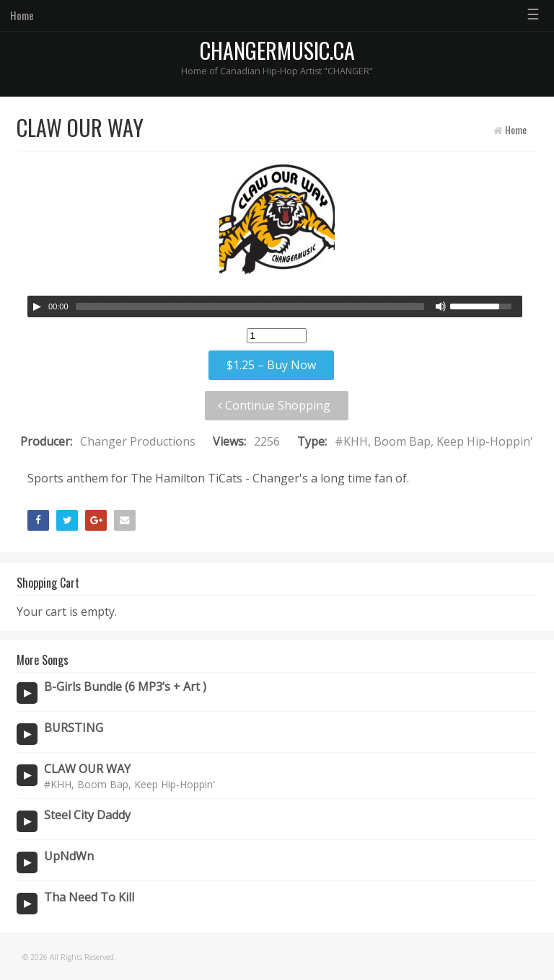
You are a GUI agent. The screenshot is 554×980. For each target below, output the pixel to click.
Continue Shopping (274, 405)
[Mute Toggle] (441, 306)
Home (22, 15)
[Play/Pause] (37, 306)
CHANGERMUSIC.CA (277, 50)
